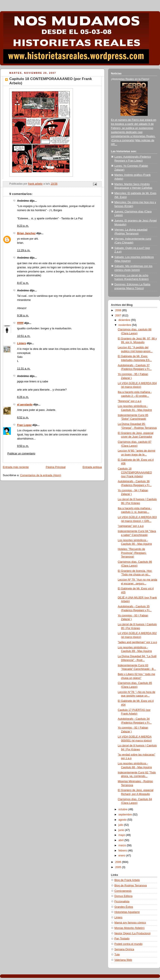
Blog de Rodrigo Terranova (131, 886)
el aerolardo (25, 405)
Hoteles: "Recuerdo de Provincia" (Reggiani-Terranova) (132, 553)
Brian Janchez (26, 233)
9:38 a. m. (23, 316)
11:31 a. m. (24, 369)
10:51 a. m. (24, 336)
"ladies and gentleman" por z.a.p (137, 642)
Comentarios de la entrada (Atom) (41, 475)
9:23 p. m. (23, 226)
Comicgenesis (123, 891)
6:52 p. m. (23, 418)
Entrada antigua (92, 467)
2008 (119, 310)
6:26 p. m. (23, 397)
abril (121, 840)
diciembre (125, 320)
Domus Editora (123, 896)
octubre (123, 809)
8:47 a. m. (23, 283)
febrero (123, 851)
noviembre (125, 325)
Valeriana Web (123, 960)
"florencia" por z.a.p (130, 401)
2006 (119, 862)
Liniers (22, 343)
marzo (123, 845)
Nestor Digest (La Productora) (133, 933)
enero (122, 856)
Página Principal (56, 467)
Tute (117, 955)
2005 (119, 867)
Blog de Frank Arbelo (127, 880)
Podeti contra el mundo (128, 944)
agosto (123, 820)
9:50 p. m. (23, 446)
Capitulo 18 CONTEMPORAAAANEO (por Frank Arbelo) (135, 472)
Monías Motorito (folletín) (129, 928)
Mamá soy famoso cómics (130, 923)
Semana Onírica (124, 949)
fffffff (20, 323)
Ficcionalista (122, 901)
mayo (122, 835)
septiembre (126, 815)
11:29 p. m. (24, 250)
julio (121, 825)
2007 (119, 316)
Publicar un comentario (21, 454)
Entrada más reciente (16, 467)
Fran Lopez (24, 425)
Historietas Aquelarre (127, 912)
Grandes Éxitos (124, 907)
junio (122, 830)
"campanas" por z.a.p (131, 526)
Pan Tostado (122, 939)
